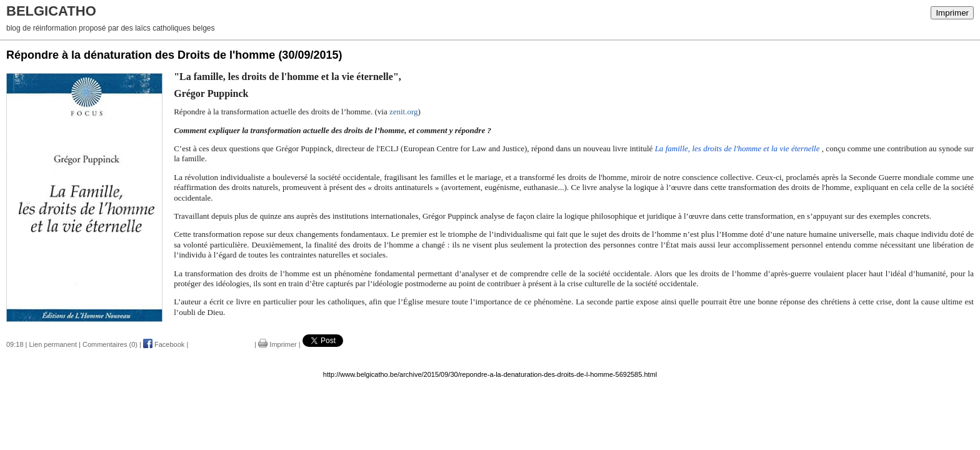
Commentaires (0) (110, 344)
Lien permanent (53, 344)
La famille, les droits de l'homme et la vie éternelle (738, 148)
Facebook (164, 344)
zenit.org (404, 112)
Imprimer (952, 13)
